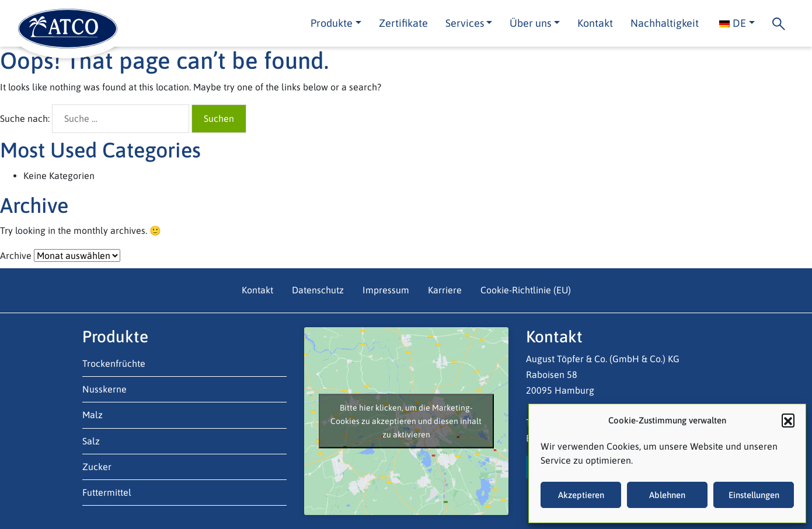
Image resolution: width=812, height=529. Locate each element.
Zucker (97, 467)
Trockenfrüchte (114, 363)
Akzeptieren (581, 495)
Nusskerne (104, 389)
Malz (93, 415)
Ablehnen (667, 495)
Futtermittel (107, 492)
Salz (91, 441)
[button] (788, 420)
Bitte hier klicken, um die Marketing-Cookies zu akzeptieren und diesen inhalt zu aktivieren (406, 421)
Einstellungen (754, 495)
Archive (16, 255)
